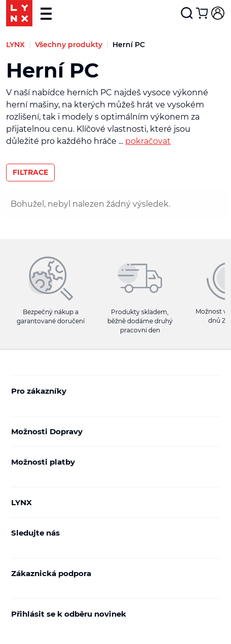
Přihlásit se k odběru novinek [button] (113, 614)
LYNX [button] (113, 502)
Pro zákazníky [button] (113, 391)
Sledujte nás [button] (113, 533)
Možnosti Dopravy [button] (113, 431)
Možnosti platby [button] (113, 462)
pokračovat (148, 141)
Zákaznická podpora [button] (113, 573)
